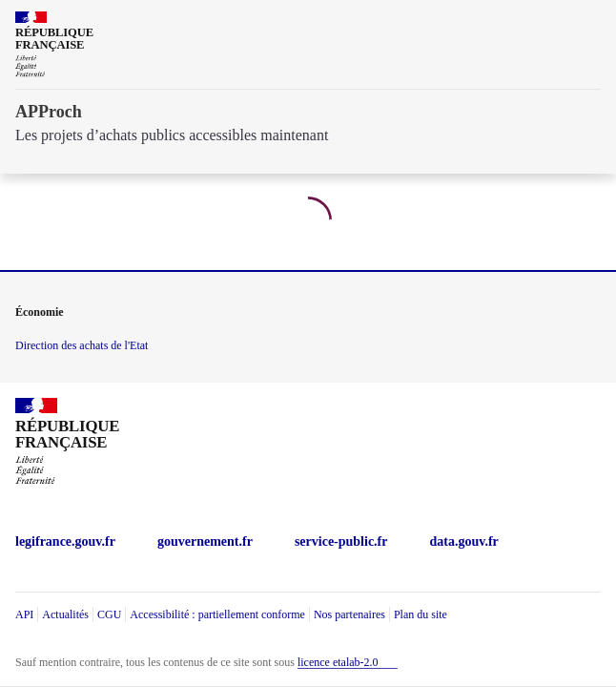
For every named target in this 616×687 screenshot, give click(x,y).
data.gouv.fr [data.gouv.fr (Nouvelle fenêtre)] (464, 541)
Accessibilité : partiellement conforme (217, 614)
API (24, 614)
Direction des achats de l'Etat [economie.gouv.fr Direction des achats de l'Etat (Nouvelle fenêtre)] (82, 345)
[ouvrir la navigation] (589, 23)
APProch (49, 112)
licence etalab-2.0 (338, 662)
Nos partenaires (349, 614)
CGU (109, 614)
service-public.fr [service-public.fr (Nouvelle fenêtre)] (341, 541)
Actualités (65, 614)
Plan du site (421, 614)
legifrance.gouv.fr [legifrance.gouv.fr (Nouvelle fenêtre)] (65, 541)
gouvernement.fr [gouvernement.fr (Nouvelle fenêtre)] (205, 541)
